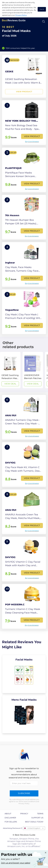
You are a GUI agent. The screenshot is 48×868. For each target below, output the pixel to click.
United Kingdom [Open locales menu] (34, 828)
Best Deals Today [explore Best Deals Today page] (34, 822)
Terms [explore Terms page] (40, 814)
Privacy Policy (21, 15)
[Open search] (44, 22)
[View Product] (24, 76)
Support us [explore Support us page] (37, 818)
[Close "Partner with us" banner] (46, 853)
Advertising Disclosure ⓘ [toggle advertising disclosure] (13, 828)
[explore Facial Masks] (24, 674)
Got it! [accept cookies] (42, 9)
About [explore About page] (8, 814)
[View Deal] (10, 370)
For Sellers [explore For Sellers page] (11, 822)
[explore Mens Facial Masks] (24, 714)
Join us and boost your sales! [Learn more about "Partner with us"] (16, 863)
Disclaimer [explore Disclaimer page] (10, 818)
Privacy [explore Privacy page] (24, 814)
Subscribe (24, 793)
